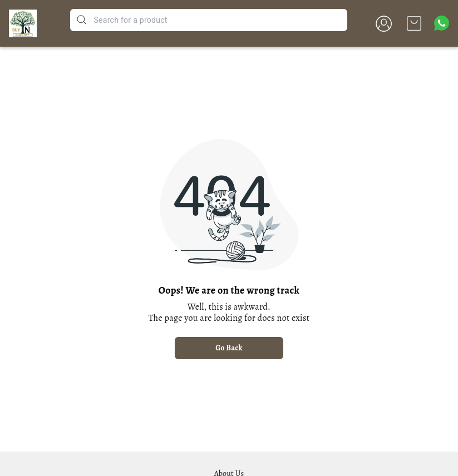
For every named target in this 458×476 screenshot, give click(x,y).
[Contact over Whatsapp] (442, 23)
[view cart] (414, 23)
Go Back (229, 348)
